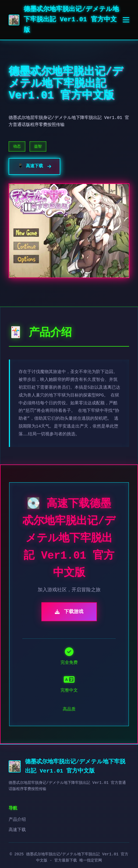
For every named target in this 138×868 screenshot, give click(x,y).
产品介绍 (17, 820)
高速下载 (17, 830)
